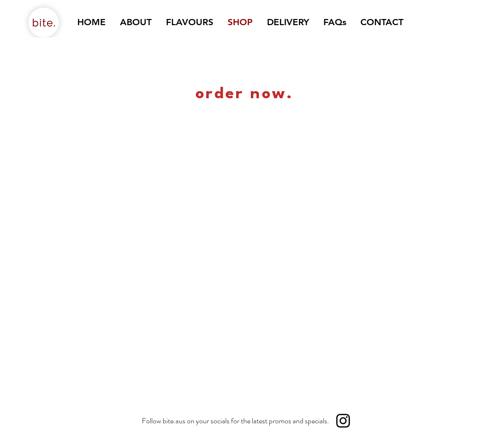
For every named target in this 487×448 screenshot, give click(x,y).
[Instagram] (343, 421)
